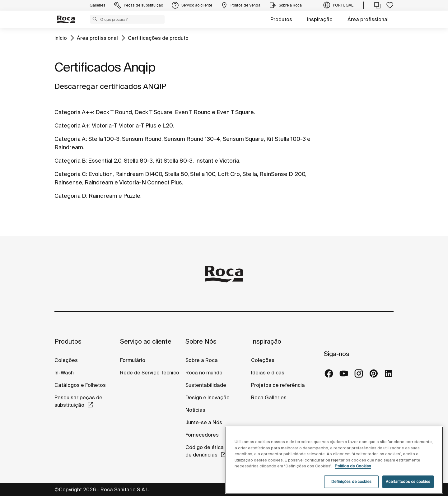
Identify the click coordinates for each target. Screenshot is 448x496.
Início (61, 38)
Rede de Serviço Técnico (150, 373)
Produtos (281, 19)
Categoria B (70, 161)
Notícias (195, 410)
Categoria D (70, 196)
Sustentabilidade (206, 385)
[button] (95, 19)
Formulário (133, 360)
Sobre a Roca (202, 360)
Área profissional (368, 19)
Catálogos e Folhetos (80, 385)
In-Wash (64, 373)
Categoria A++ (74, 112)
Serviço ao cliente (146, 341)
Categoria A (70, 139)
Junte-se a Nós (204, 422)
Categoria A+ (72, 125)
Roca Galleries (269, 397)
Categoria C (70, 174)
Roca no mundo (204, 373)
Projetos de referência (278, 385)
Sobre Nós (201, 341)
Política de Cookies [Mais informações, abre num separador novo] (353, 476)
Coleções (66, 360)
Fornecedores (202, 435)
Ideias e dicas (268, 373)
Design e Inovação (208, 397)
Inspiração (320, 19)
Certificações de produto (158, 38)
